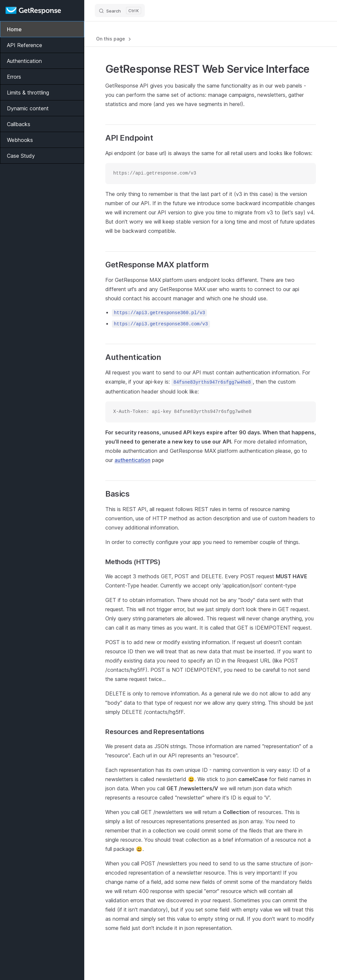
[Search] (120, 11)
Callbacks (19, 124)
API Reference (25, 45)
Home (14, 29)
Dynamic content (28, 108)
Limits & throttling (28, 93)
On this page (114, 39)
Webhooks (20, 140)
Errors (14, 77)
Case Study (21, 156)
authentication (132, 460)
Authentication (24, 61)
